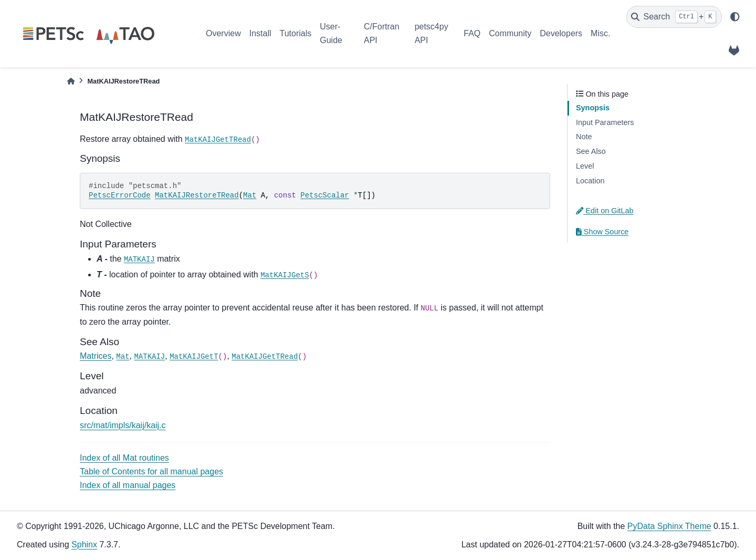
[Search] (674, 17)
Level (585, 166)
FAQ (472, 33)
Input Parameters (605, 122)
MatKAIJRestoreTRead (197, 195)
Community (510, 33)
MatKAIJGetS (285, 275)
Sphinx (84, 545)
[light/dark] (735, 17)
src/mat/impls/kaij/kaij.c (123, 425)
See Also (591, 151)
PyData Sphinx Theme (669, 526)
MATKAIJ (139, 260)
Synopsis (593, 108)
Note (584, 137)
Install (260, 33)
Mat (250, 195)
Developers (561, 33)
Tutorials (295, 33)
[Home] (71, 81)
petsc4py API (432, 33)
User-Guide (331, 33)
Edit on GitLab (605, 211)
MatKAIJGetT (194, 357)
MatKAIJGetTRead (218, 140)
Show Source (602, 232)
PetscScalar (324, 195)
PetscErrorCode (120, 195)
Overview (223, 33)
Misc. (600, 33)
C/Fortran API (382, 33)
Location (590, 181)
